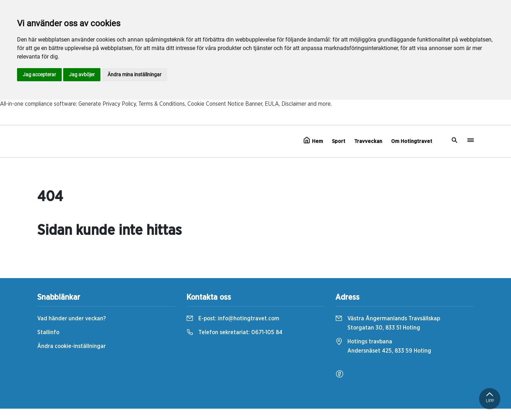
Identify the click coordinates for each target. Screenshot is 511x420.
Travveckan (368, 141)
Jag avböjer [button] (82, 74)
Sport (339, 141)
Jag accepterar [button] (39, 74)
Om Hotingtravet (412, 141)
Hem (313, 140)
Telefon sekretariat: (234, 332)
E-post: (233, 319)
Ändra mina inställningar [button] (134, 74)
